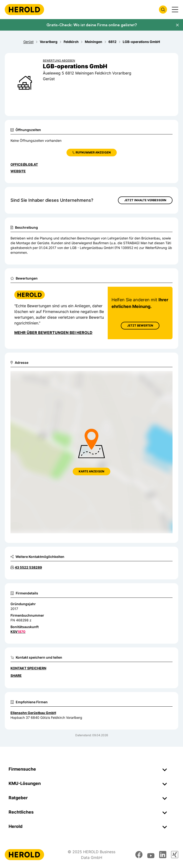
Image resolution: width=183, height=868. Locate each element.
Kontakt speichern (28, 668)
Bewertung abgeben (59, 61)
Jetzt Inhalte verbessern (145, 200)
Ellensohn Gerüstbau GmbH (33, 713)
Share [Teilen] (16, 675)
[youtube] (151, 855)
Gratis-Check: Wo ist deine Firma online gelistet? (92, 25)
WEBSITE (18, 171)
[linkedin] (163, 855)
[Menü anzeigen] (175, 10)
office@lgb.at (24, 164)
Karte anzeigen (91, 471)
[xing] (175, 855)
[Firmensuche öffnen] (163, 10)
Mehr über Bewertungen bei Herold (53, 333)
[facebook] (139, 855)
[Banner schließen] (177, 25)
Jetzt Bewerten (140, 325)
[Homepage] (24, 10)
